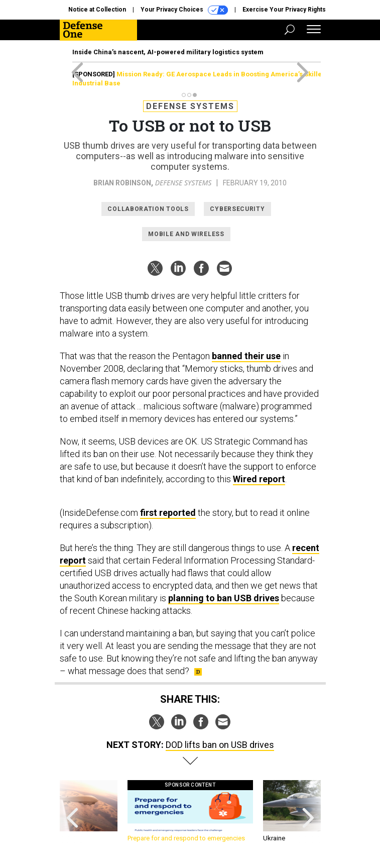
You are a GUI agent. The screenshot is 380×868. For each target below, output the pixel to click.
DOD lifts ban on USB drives (220, 745)
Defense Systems (190, 106)
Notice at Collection (97, 10)
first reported (168, 513)
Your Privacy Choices (184, 10)
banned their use (246, 356)
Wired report (259, 479)
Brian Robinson (122, 183)
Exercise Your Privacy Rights (284, 10)
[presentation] (72, 811)
